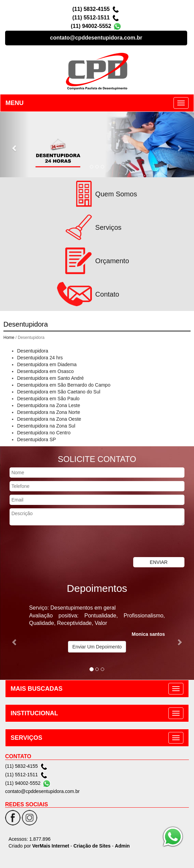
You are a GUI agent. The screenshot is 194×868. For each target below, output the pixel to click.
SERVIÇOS (26, 738)
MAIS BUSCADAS (37, 689)
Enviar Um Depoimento (97, 647)
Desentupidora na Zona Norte (48, 412)
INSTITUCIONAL (34, 713)
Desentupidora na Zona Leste (48, 405)
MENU (15, 103)
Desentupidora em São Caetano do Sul (59, 392)
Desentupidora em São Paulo (48, 399)
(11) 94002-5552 (91, 26)
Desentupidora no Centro (44, 433)
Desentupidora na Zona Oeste (49, 419)
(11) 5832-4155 (91, 9)
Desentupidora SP (37, 439)
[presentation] (52, 542)
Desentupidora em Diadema (47, 364)
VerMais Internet (51, 846)
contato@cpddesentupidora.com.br (96, 38)
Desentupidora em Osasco (45, 371)
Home (9, 338)
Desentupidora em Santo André (50, 378)
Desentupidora (33, 351)
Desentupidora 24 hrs (40, 358)
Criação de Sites (92, 846)
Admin (122, 846)
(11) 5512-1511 (91, 18)
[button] (15, 145)
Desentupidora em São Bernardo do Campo (64, 385)
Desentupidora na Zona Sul (46, 426)
